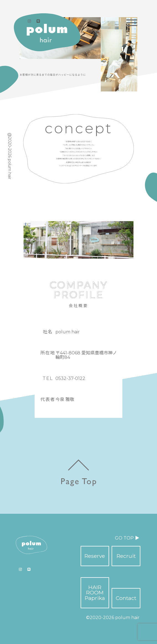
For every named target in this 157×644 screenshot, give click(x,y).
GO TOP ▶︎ (127, 538)
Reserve (95, 556)
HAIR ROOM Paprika (95, 592)
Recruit (126, 556)
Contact (126, 598)
